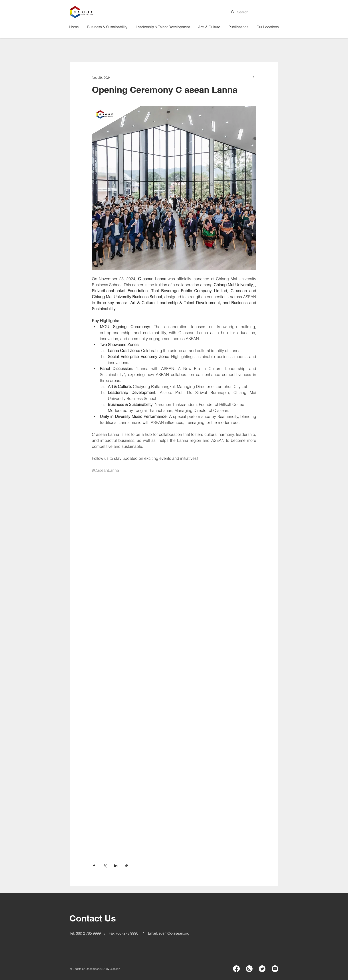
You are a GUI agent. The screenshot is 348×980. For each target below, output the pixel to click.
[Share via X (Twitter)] (105, 866)
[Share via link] (127, 866)
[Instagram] (249, 969)
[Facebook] (236, 969)
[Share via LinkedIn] (116, 866)
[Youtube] (275, 969)
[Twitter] (262, 969)
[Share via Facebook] (94, 866)
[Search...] (253, 12)
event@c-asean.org (174, 933)
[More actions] (253, 78)
